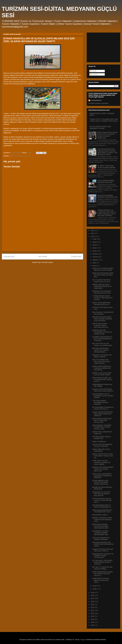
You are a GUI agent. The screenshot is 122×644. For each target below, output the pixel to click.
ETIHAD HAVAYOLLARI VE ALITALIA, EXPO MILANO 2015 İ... (102, 500)
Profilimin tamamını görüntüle (98, 103)
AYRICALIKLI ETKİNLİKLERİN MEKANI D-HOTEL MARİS (103, 269)
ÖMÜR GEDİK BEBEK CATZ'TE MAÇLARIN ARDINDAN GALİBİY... (101, 526)
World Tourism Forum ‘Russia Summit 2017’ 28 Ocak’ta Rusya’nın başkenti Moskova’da (107, 135)
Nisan (95, 248)
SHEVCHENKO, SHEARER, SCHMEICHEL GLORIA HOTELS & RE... (102, 427)
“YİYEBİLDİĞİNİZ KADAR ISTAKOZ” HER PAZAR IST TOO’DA (102, 298)
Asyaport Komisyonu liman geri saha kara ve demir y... (103, 550)
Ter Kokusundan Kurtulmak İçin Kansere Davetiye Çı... (103, 408)
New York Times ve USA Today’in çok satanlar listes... (103, 344)
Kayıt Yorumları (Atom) (45, 262)
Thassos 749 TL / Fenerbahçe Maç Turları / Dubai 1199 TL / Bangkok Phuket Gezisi (104, 120)
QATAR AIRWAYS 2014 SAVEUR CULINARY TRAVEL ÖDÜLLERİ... (101, 482)
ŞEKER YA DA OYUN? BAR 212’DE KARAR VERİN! (102, 374)
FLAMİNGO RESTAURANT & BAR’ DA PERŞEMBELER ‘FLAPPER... (102, 339)
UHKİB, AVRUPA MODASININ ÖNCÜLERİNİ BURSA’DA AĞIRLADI (103, 414)
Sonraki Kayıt (9, 257)
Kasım (95, 586)
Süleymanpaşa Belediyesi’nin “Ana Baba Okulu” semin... (102, 511)
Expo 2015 (27, 156)
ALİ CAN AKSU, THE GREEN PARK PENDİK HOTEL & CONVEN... (102, 562)
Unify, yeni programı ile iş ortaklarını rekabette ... (101, 539)
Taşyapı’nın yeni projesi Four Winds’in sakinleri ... (102, 356)
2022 (93, 613)
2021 (93, 610)
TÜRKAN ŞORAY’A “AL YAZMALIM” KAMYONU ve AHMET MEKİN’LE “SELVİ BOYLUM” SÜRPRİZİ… (107, 213)
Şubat (95, 242)
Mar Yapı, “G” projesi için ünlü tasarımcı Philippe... (102, 568)
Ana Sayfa (43, 257)
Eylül (94, 263)
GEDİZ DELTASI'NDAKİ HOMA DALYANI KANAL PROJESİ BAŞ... (103, 275)
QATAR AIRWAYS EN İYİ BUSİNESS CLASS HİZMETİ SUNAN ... (103, 396)
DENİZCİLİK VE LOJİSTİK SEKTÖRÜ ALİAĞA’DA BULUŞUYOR (101, 494)
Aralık (95, 589)
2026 (93, 625)
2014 (93, 236)
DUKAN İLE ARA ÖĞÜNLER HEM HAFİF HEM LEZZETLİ (103, 390)
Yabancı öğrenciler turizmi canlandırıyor (101, 450)
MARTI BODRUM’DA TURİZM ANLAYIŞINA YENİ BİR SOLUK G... (103, 574)
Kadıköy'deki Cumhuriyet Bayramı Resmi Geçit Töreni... (101, 580)
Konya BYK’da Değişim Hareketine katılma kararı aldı (107, 196)
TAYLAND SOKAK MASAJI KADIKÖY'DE (101, 438)
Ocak (95, 239)
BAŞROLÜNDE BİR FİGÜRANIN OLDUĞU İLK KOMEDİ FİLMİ (102, 332)
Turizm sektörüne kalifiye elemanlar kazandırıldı (106, 181)
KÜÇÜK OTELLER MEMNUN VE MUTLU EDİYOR (102, 445)
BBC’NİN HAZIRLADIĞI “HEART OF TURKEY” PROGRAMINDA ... (101, 350)
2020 (93, 607)
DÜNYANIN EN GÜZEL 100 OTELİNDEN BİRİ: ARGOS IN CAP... (102, 380)
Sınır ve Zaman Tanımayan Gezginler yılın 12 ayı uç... (102, 281)
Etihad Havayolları (16, 156)
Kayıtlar (93, 71)
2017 (93, 598)
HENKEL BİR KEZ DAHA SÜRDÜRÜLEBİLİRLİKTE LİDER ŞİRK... (102, 286)
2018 (93, 601)
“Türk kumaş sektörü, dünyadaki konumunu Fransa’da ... (100, 402)
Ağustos (96, 260)
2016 (93, 595)
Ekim (94, 266)
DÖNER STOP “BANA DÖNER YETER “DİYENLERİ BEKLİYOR (103, 469)
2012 (93, 230)
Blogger (83, 640)
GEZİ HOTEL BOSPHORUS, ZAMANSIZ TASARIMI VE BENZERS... (102, 476)
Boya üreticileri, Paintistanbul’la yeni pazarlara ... (103, 313)
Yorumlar (94, 74)
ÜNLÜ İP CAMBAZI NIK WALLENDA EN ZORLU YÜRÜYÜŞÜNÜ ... (101, 362)
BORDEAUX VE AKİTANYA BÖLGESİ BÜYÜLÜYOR (102, 292)
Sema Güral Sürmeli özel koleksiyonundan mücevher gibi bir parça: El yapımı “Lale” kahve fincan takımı (108, 152)
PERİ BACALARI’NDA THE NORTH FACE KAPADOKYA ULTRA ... (103, 544)
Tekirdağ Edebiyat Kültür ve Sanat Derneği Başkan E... (102, 506)
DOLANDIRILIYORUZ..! (100, 515)
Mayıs (95, 251)
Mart (94, 245)
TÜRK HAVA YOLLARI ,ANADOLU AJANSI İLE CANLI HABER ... (101, 462)
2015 (93, 593)
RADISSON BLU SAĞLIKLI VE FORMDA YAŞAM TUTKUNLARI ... (103, 556)
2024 (93, 619)
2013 (93, 233)
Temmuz (96, 257)
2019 (93, 604)
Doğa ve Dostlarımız (99, 441)
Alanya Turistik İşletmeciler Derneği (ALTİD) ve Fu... (101, 304)
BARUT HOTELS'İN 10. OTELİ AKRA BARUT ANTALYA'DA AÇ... (103, 456)
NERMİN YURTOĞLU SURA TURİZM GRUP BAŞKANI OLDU (102, 520)
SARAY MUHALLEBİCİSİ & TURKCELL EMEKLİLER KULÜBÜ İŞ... (102, 368)
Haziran (95, 254)
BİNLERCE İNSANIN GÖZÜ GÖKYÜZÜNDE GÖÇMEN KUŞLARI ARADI (102, 319)
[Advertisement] (42, 234)
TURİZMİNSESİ (96, 100)
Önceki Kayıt (76, 257)
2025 (93, 622)
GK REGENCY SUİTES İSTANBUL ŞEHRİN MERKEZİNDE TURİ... (101, 533)
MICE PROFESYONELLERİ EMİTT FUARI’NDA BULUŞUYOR (102, 420)
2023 (93, 616)
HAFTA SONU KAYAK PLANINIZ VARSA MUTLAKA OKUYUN (100, 325)
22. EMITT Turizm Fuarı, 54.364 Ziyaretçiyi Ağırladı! (106, 167)
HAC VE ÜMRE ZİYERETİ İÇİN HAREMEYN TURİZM (100, 128)
